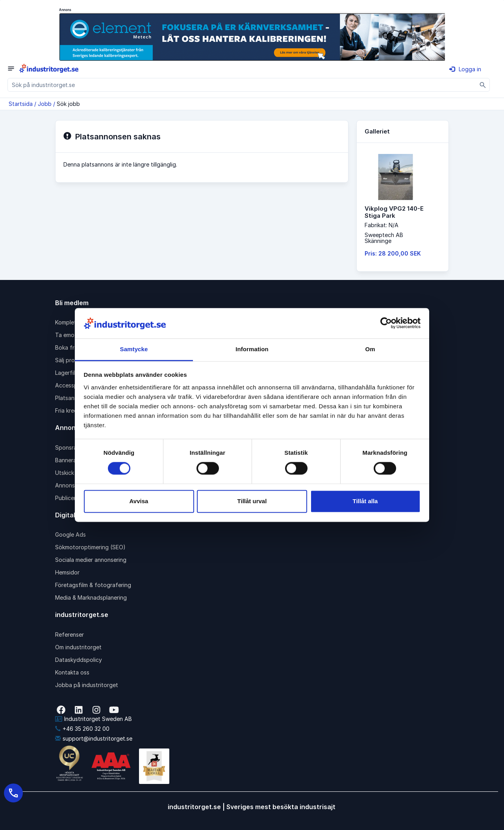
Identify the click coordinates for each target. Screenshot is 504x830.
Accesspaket (72, 385)
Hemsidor (67, 572)
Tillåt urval (252, 501)
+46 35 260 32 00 (82, 729)
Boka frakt (69, 347)
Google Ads (70, 534)
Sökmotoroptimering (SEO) (90, 547)
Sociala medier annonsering (91, 560)
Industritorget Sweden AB (94, 719)
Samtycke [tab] (134, 349)
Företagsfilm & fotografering (93, 585)
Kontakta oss (72, 672)
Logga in (465, 69)
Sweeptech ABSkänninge (384, 238)
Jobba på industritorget (87, 685)
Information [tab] (252, 349)
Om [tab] (370, 349)
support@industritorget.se (94, 738)
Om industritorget (78, 647)
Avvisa (139, 501)
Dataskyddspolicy (79, 660)
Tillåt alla (365, 501)
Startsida (21, 104)
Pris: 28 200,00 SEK (393, 253)
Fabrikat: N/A (382, 225)
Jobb (45, 104)
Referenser (69, 635)
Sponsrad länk (74, 447)
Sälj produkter (73, 360)
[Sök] (483, 85)
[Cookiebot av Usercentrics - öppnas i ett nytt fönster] (386, 323)
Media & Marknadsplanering (91, 597)
